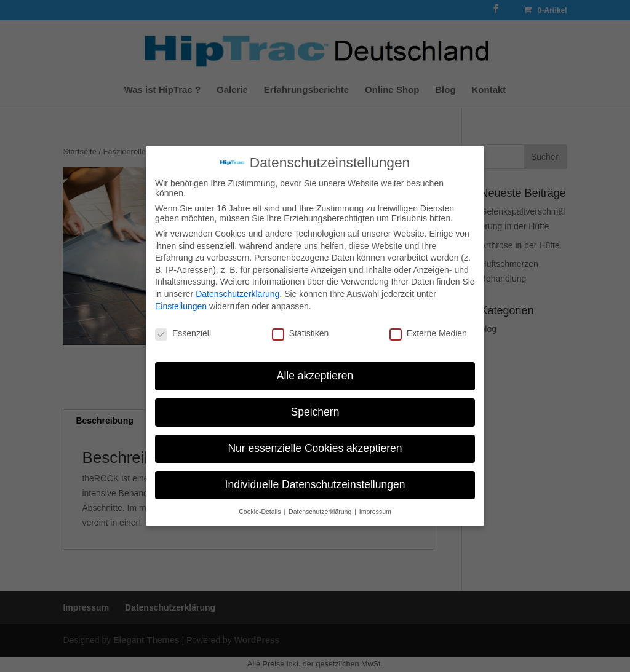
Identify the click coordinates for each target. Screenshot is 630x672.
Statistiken (301, 333)
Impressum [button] (375, 512)
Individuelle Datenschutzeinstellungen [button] (315, 484)
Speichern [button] (315, 412)
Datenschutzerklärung (237, 294)
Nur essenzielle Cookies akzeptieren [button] (315, 448)
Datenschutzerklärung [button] (321, 512)
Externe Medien (428, 333)
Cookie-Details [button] (261, 512)
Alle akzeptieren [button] (315, 376)
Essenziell (183, 333)
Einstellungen (181, 306)
